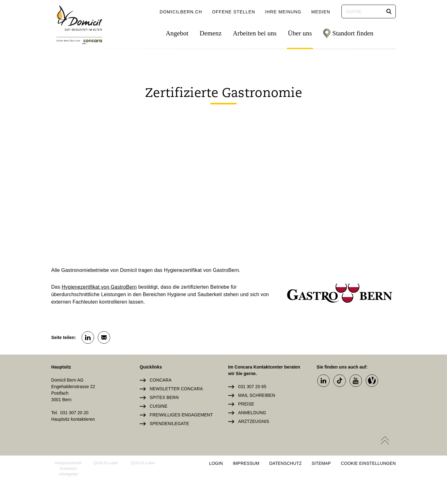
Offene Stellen (234, 12)
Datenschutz (286, 463)
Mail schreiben (257, 395)
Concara (161, 380)
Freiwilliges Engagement (181, 415)
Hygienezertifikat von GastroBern (99, 287)
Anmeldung (252, 413)
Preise (246, 404)
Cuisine (158, 406)
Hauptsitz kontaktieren (73, 419)
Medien (321, 12)
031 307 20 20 (74, 413)
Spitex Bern (164, 397)
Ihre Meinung (283, 12)
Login (216, 463)
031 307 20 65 (252, 387)
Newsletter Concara (176, 389)
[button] (389, 11)
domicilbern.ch (181, 12)
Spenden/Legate (169, 424)
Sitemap (321, 463)
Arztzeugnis (254, 421)
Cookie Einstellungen (368, 463)
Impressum (246, 463)
